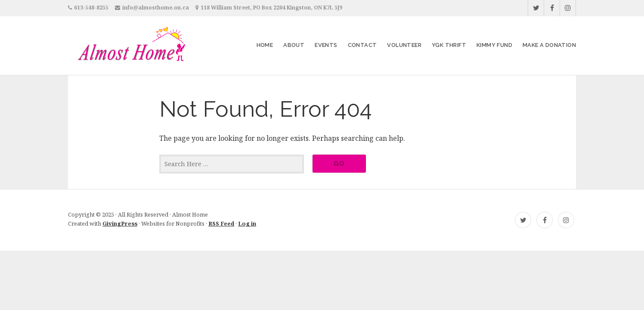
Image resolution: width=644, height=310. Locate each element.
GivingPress (120, 223)
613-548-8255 (91, 8)
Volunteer (404, 45)
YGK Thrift (449, 45)
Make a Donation (549, 45)
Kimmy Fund (494, 45)
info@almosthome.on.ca (156, 8)
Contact (362, 45)
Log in (247, 223)
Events (326, 45)
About (294, 45)
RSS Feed (221, 223)
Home (265, 45)
